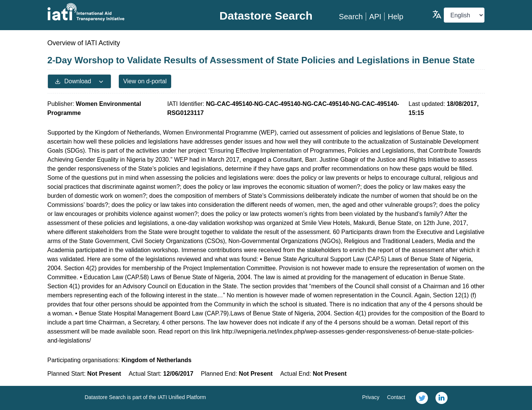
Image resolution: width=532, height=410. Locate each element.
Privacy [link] (371, 397)
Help (395, 17)
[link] (422, 398)
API (375, 17)
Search (351, 17)
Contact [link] (396, 397)
